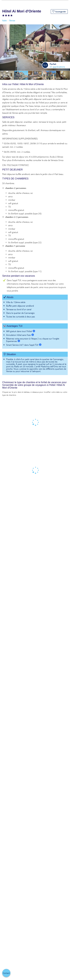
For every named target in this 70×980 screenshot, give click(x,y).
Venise (12, 20)
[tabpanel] (35, 231)
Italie (4, 20)
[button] (59, 12)
